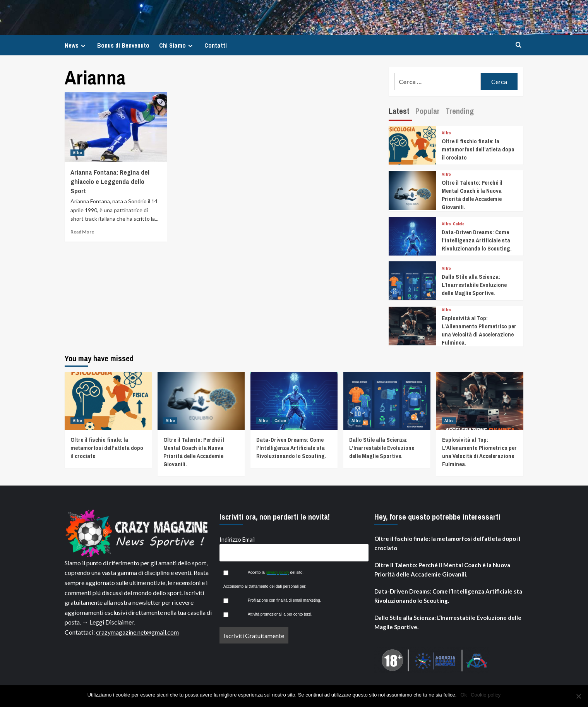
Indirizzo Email (237, 540)
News (76, 45)
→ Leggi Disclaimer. (108, 622)
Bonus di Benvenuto (123, 45)
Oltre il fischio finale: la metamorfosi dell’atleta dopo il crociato (478, 149)
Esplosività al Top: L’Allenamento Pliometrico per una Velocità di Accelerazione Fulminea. (479, 330)
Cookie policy (486, 695)
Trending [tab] (460, 111)
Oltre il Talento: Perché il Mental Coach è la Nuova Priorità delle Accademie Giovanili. (472, 195)
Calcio (459, 224)
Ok (464, 695)
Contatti (216, 45)
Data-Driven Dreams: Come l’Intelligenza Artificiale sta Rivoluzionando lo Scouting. (477, 240)
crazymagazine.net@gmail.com (137, 632)
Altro (77, 153)
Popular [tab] (428, 111)
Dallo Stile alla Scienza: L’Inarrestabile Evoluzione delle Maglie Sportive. (474, 285)
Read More (82, 232)
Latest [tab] (399, 111)
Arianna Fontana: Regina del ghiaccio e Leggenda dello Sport (110, 181)
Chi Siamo (177, 45)
